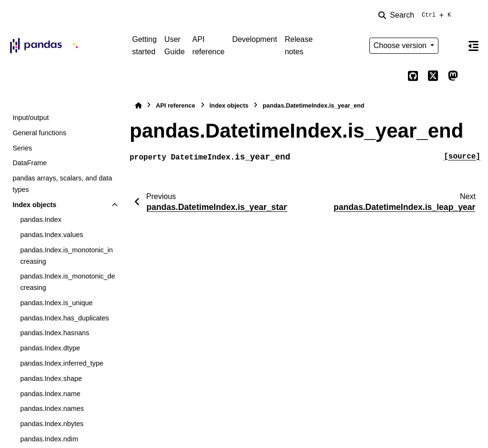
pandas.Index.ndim (49, 439)
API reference (209, 45)
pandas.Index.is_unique (56, 303)
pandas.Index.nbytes (52, 424)
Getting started (144, 45)
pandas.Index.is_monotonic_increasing (66, 256)
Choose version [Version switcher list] (401, 45)
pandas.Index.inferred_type (61, 363)
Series (22, 148)
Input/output (30, 118)
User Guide (175, 45)
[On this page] (473, 46)
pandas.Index (41, 219)
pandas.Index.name (50, 394)
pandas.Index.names (52, 408)
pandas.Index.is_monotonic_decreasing (67, 282)
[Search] (417, 15)
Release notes (299, 45)
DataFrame (30, 163)
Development (254, 39)
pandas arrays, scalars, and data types (62, 184)
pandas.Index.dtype (50, 348)
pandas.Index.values (51, 235)
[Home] (138, 105)
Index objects (34, 205)
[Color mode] (453, 46)
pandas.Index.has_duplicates (64, 318)
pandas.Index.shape (51, 378)
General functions (39, 133)
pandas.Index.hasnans (55, 333)
